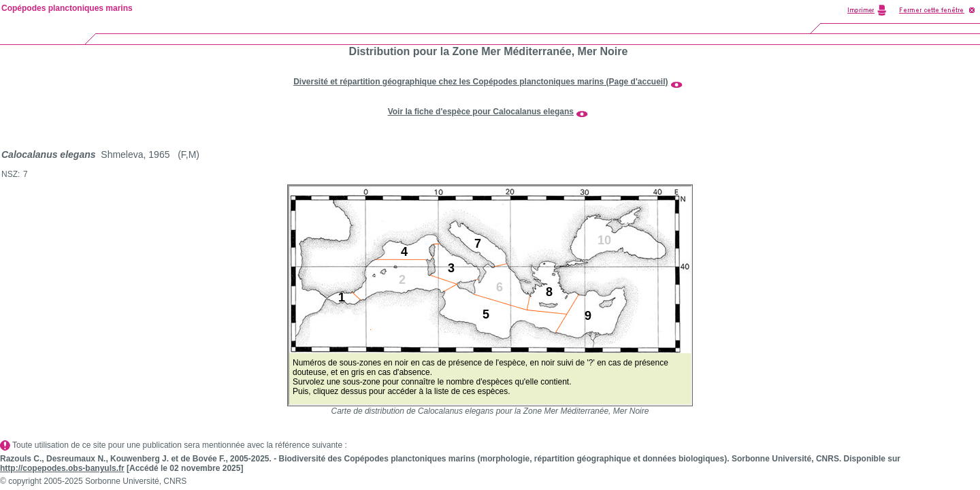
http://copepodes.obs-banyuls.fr (62, 468)
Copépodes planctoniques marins (67, 8)
